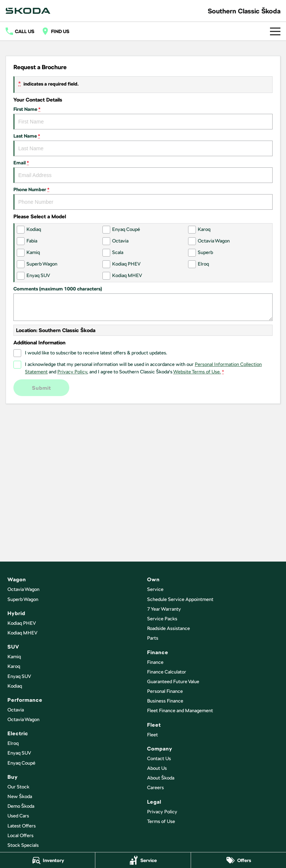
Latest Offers (22, 826)
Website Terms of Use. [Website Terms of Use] (197, 372)
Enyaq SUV (19, 676)
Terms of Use (161, 821)
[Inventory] (47, 860)
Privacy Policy (162, 812)
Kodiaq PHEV (22, 623)
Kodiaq (15, 686)
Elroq (13, 743)
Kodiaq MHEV (22, 633)
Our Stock (18, 787)
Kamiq (14, 657)
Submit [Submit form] (42, 388)
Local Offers (20, 835)
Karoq (14, 666)
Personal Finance (165, 691)
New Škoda (20, 796)
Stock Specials (23, 845)
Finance (155, 662)
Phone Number (143, 198)
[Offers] (239, 860)
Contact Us (159, 758)
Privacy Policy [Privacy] (72, 372)
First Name (143, 118)
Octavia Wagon (23, 589)
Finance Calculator (167, 672)
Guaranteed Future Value (173, 681)
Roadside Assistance (169, 628)
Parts (153, 638)
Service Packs (162, 619)
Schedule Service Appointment (180, 599)
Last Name (143, 145)
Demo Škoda (21, 806)
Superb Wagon (23, 599)
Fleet (152, 735)
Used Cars (18, 816)
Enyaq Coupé (21, 763)
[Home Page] (28, 11)
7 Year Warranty (164, 609)
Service (155, 589)
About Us (157, 768)
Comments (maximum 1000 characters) (143, 303)
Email (143, 171)
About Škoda (161, 778)
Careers (155, 787)
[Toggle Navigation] (275, 31)
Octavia (16, 710)
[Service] (143, 860)
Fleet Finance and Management (180, 711)
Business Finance (165, 701)
